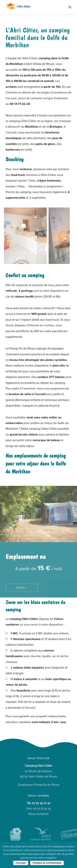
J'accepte (21, 863)
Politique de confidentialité (47, 863)
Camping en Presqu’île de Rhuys (38, 785)
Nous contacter (38, 814)
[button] (22, 593)
